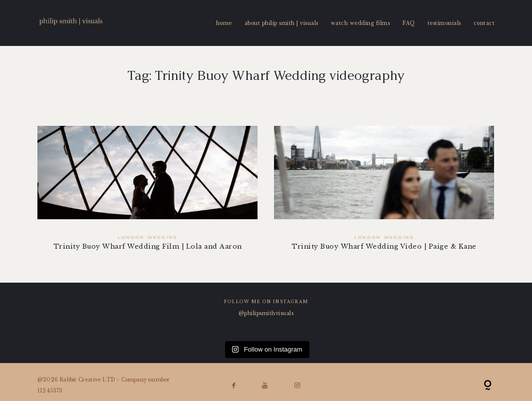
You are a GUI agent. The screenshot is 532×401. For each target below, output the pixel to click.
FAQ (409, 23)
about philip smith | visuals (281, 23)
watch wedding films (361, 23)
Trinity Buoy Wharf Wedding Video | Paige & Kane (385, 194)
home (224, 23)
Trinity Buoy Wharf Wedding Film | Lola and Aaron (147, 194)
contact (484, 23)
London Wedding (147, 237)
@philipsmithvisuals (266, 313)
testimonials (444, 23)
